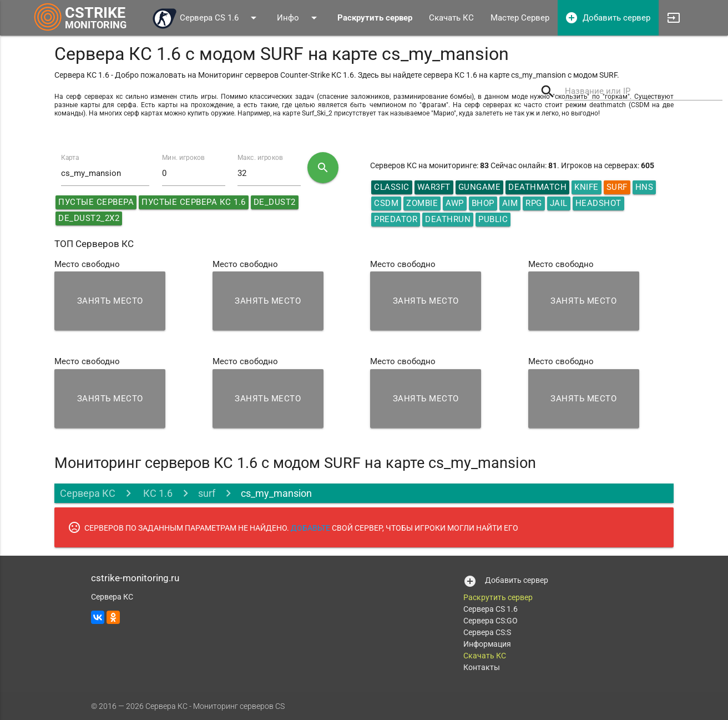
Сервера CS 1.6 (206, 18)
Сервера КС (88, 493)
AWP (455, 203)
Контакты (482, 667)
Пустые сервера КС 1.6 (194, 202)
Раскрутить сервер (498, 597)
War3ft (434, 187)
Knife (587, 187)
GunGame (480, 187)
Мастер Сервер (520, 18)
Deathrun (448, 219)
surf (207, 493)
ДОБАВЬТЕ (310, 528)
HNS (644, 187)
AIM (510, 203)
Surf (617, 187)
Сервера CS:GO (491, 621)
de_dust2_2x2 (89, 218)
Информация (487, 644)
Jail (559, 203)
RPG (534, 203)
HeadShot (598, 203)
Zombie (422, 203)
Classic (392, 187)
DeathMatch (537, 187)
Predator (396, 219)
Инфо (299, 18)
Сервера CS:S (487, 632)
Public (493, 219)
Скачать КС (451, 18)
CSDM (386, 203)
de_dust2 (275, 202)
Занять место (110, 301)
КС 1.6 (157, 493)
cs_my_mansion (276, 493)
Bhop (483, 203)
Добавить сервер (608, 18)
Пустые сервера (96, 202)
